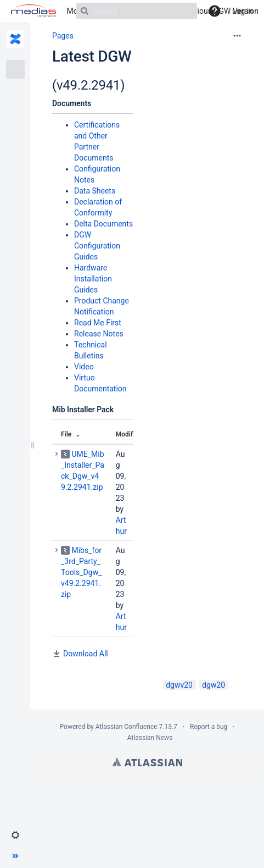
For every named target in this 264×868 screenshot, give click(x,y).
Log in (243, 11)
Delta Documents (103, 224)
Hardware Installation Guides (93, 279)
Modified (129, 434)
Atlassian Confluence (127, 727)
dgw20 (214, 685)
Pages (63, 36)
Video (84, 367)
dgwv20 (179, 685)
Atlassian (147, 762)
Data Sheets (95, 191)
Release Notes (99, 334)
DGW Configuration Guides (97, 246)
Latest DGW (92, 56)
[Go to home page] (33, 11)
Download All (86, 654)
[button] (15, 835)
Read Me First (98, 323)
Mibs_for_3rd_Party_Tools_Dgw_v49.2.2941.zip (81, 572)
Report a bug (209, 727)
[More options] (237, 36)
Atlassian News (150, 738)
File (66, 434)
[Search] (137, 11)
